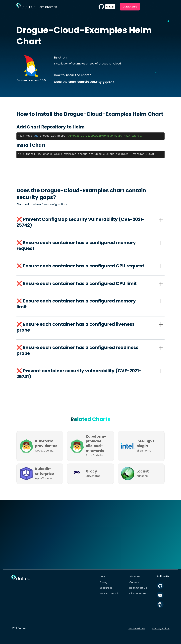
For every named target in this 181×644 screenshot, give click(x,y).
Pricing (104, 582)
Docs (103, 577)
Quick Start (130, 7)
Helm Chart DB (138, 588)
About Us (135, 577)
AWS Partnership (110, 593)
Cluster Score (137, 593)
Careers (134, 582)
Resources (106, 588)
